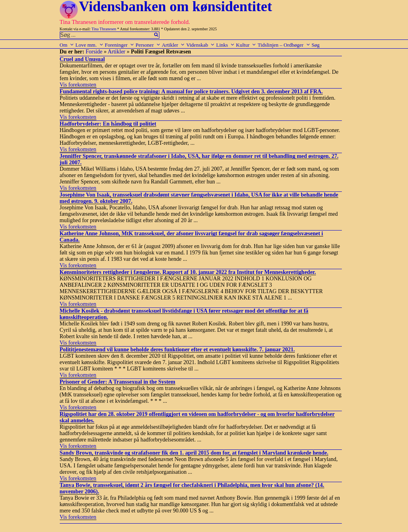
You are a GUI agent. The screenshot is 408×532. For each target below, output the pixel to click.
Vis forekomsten (78, 85)
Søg (316, 45)
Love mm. (89, 45)
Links (225, 45)
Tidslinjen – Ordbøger (284, 45)
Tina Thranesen (104, 29)
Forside (94, 52)
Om (67, 45)
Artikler (173, 45)
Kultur (246, 45)
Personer (148, 45)
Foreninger (120, 45)
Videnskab (200, 45)
